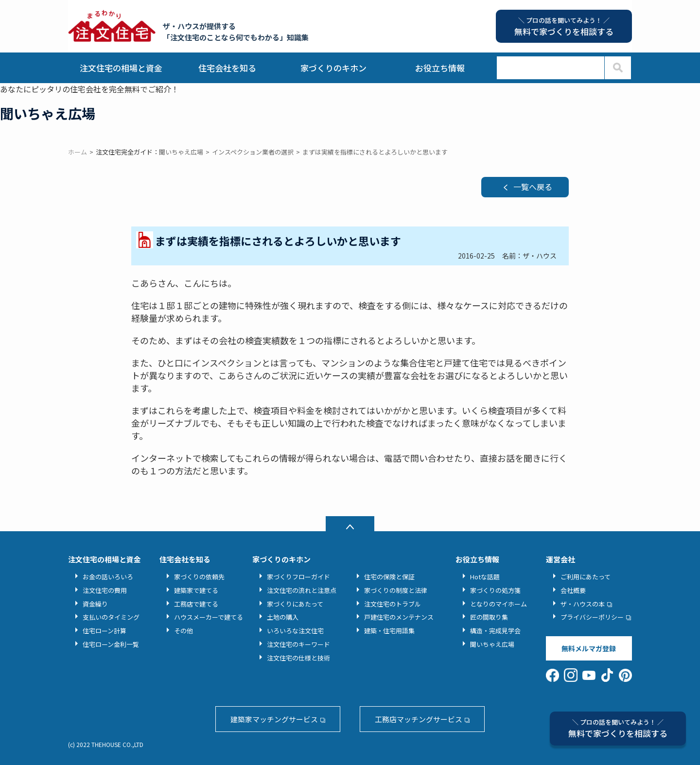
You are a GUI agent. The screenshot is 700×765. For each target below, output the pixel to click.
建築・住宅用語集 (389, 631)
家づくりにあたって (295, 604)
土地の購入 (283, 617)
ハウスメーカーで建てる (209, 617)
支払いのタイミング (111, 617)
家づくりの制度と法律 (396, 590)
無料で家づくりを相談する (618, 728)
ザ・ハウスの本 (583, 604)
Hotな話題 (485, 577)
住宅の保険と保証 (389, 577)
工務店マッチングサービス (419, 719)
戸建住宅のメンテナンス (399, 617)
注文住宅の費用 (105, 590)
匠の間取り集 (489, 617)
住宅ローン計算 (105, 631)
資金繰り (95, 604)
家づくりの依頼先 (199, 577)
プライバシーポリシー (592, 617)
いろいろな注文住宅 (295, 631)
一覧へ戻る (533, 187)
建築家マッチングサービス (274, 719)
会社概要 (573, 590)
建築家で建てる (196, 590)
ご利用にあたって (586, 577)
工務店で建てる (196, 604)
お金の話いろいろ (108, 577)
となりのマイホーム (499, 604)
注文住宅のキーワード (298, 644)
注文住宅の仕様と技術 (298, 658)
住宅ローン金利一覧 (111, 644)
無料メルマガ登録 (589, 648)
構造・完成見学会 (495, 631)
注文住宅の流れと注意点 (302, 590)
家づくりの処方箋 (495, 590)
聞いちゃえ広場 (492, 644)
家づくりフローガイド (298, 577)
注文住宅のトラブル (393, 604)
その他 (184, 631)
